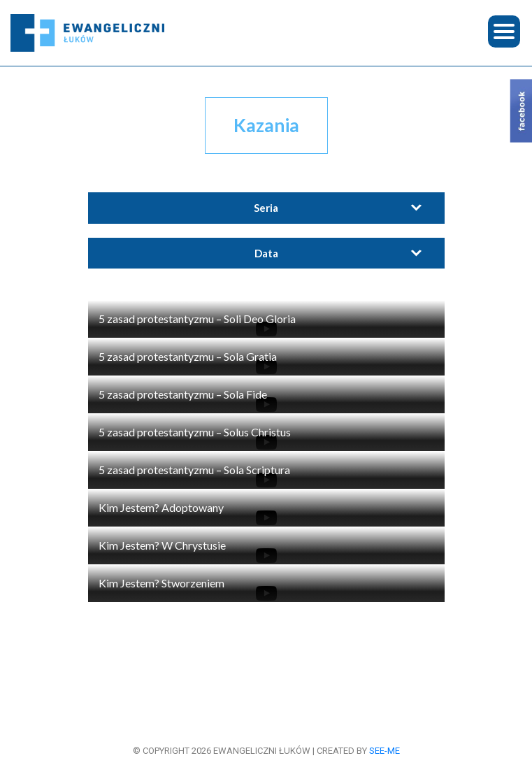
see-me (384, 751)
